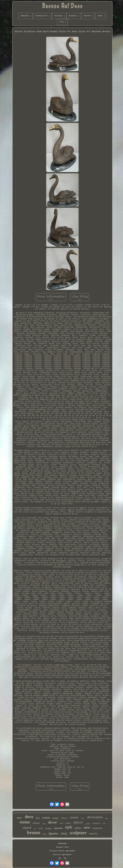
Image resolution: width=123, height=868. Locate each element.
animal (88, 824)
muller (68, 823)
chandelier (96, 823)
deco (29, 817)
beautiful (48, 828)
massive (94, 834)
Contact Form (62, 847)
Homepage (62, 843)
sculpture (78, 833)
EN (60, 858)
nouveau (58, 828)
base (38, 818)
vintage (55, 818)
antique (36, 823)
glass (78, 828)
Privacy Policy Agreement (62, 851)
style (69, 827)
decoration (95, 817)
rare (44, 834)
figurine (53, 833)
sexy (41, 828)
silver (44, 824)
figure (83, 818)
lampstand (97, 828)
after (107, 818)
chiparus (64, 818)
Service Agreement (62, 855)
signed (27, 828)
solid (61, 823)
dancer (78, 822)
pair (20, 818)
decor (53, 822)
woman (46, 818)
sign (104, 823)
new (87, 827)
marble (74, 817)
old (35, 828)
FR (65, 858)
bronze (34, 833)
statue (25, 822)
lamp (64, 833)
